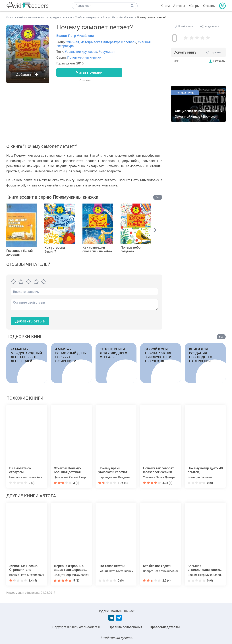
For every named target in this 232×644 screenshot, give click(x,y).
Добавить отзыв (31, 321)
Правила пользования (125, 627)
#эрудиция (107, 52)
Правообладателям (165, 627)
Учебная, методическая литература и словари (101, 42)
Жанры (194, 6)
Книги (165, 6)
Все (158, 197)
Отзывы (209, 6)
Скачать (219, 61)
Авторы (179, 6)
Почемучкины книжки (84, 57)
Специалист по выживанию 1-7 (199, 111)
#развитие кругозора (81, 52)
